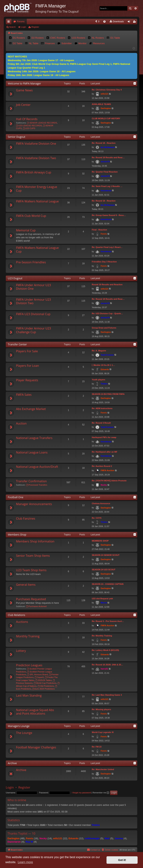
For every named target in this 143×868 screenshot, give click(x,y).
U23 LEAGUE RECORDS (29, 126)
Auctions (22, 622)
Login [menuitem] (130, 22)
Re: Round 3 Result (101, 423)
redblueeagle (92, 838)
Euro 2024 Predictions (43, 689)
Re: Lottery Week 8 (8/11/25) (105, 650)
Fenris (104, 234)
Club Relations (16, 615)
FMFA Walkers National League (37, 201)
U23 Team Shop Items (31, 570)
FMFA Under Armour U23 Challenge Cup (34, 330)
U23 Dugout (15, 278)
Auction (21, 423)
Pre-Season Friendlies (31, 262)
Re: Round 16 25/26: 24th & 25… (107, 665)
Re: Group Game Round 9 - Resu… (109, 215)
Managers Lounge (19, 726)
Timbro (104, 384)
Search (12, 27)
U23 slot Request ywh (102, 599)
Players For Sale (27, 351)
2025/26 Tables (43, 680)
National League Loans (32, 452)
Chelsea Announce (101, 503)
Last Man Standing (29, 695)
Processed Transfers (37, 485)
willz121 (105, 94)
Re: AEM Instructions (102, 408)
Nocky (104, 485)
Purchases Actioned (36, 606)
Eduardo (105, 369)
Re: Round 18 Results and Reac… (108, 157)
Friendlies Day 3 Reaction (104, 262)
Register (35, 27)
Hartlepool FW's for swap (104, 437)
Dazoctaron (14, 842)
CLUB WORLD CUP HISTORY (106, 118)
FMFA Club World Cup (31, 216)
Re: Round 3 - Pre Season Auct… (108, 621)
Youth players (98, 380)
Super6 (39, 677)
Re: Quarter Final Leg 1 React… (107, 247)
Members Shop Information (35, 541)
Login (24, 27)
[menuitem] (67, 22)
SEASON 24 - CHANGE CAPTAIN (108, 584)
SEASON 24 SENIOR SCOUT (106, 555)
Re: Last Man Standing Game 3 (107, 695)
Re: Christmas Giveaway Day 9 (107, 90)
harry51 (104, 669)
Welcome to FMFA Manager (24, 83)
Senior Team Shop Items (33, 556)
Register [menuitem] (135, 22)
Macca (104, 603)
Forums (21, 22)
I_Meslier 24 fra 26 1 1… (103, 365)
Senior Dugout (17, 137)
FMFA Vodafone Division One (36, 144)
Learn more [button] (25, 862)
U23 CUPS (29, 128)
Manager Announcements (34, 504)
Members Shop (17, 535)
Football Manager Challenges (36, 747)
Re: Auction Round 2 (102, 466)
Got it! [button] (122, 860)
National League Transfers (34, 438)
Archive (12, 763)
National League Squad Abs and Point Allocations (35, 712)
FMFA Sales (24, 395)
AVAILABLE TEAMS (101, 104)
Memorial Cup (26, 230)
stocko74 (105, 162)
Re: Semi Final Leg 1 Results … (107, 186)
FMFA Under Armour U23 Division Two (34, 301)
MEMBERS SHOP (100, 541)
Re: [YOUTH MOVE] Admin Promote (109, 481)
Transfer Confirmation (31, 481)
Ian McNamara (108, 147)
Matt (107, 838)
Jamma (119, 838)
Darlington (106, 108)
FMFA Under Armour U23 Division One (34, 287)
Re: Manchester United (103, 769)
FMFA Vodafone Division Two (36, 158)
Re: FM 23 (97, 747)
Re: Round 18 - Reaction (104, 143)
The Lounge (24, 733)
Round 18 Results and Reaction (107, 285)
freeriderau (106, 191)
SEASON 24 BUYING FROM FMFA (108, 394)
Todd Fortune (107, 355)
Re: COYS (97, 518)
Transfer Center (17, 344)
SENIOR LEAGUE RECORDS (42, 123)
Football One (16, 497)
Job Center (23, 105)
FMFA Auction (108, 470)
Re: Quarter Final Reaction (105, 172)
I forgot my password (81, 793)
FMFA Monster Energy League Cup (37, 189)
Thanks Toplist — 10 (21, 833)
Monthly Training (28, 636)
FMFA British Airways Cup (34, 172)
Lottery (21, 651)
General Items (26, 585)
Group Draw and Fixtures (104, 328)
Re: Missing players (101, 709)
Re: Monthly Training (102, 636)
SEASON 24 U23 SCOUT (104, 570)
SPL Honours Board (38, 674)
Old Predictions (46, 686)
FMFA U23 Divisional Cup (33, 314)
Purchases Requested (31, 599)
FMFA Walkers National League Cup (37, 249)
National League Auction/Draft (37, 467)
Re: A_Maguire (99, 351)
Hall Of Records (27, 119)
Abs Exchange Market (31, 409)
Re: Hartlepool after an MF (105, 452)
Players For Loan (27, 366)
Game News (24, 90)
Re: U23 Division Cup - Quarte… (107, 313)
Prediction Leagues (29, 665)
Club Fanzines (26, 518)
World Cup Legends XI (103, 732)
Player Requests (27, 380)
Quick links (9, 22)
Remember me (101, 793)
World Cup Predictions (45, 683)
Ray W (29, 842)
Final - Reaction (99, 230)
